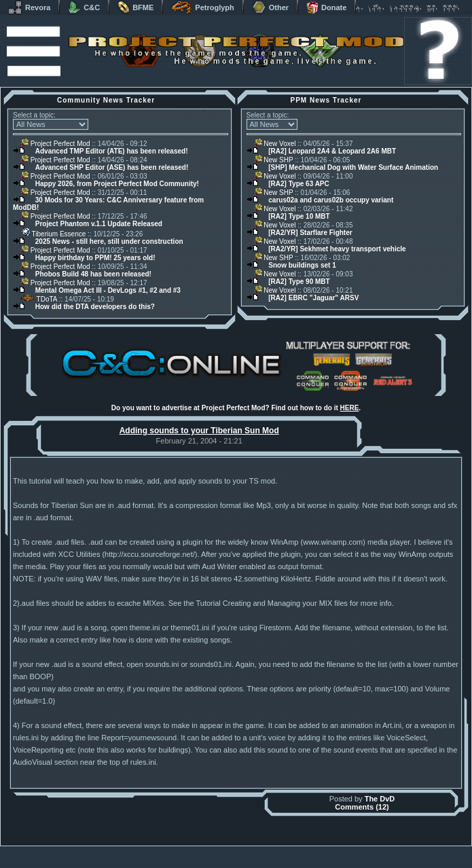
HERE (350, 408)
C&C (84, 7)
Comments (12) (362, 807)
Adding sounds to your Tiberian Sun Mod (199, 431)
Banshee (248, 849)
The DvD (380, 799)
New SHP (274, 160)
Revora (29, 7)
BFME (135, 7)
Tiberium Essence (53, 234)
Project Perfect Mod (56, 144)
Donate (326, 7)
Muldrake (176, 849)
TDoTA (39, 299)
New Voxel (275, 144)
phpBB (313, 849)
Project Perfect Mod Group (229, 857)
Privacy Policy (307, 864)
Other (270, 7)
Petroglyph (202, 7)
